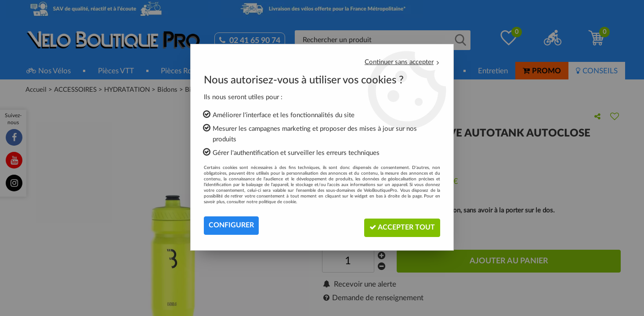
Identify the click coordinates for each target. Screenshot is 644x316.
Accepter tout (400, 225)
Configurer (231, 226)
